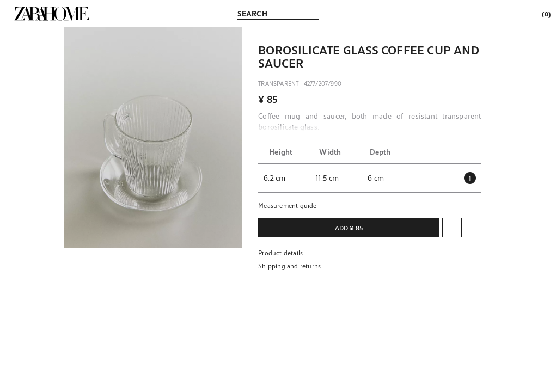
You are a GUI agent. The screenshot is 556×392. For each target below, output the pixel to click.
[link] (52, 14)
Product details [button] (280, 253)
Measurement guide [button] (287, 205)
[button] (153, 137)
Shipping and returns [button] (289, 266)
